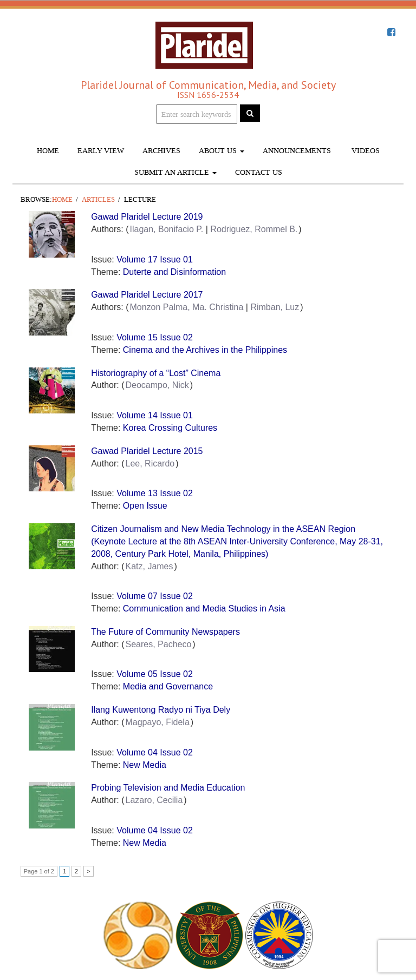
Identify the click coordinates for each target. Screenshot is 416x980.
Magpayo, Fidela (157, 722)
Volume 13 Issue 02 (155, 493)
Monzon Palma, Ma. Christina (186, 307)
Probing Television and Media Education (168, 788)
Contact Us (259, 172)
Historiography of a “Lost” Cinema (156, 373)
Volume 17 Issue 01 (155, 259)
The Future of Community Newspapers (165, 632)
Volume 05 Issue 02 (155, 674)
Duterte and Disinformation (174, 272)
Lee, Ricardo (150, 463)
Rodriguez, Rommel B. (254, 229)
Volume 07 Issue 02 (155, 596)
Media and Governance (168, 686)
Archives (161, 151)
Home (48, 151)
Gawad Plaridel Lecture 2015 (147, 451)
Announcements (297, 151)
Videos (365, 151)
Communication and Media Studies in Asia (204, 609)
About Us (222, 151)
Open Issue (145, 506)
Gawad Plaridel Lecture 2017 (147, 295)
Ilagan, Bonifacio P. (166, 229)
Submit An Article (175, 172)
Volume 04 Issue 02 (155, 752)
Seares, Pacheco (158, 644)
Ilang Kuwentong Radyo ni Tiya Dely (161, 710)
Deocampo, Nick (157, 385)
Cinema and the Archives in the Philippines (205, 350)
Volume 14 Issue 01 (155, 415)
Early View (101, 151)
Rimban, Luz (275, 307)
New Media (145, 765)
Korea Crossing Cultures (170, 428)
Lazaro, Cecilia (154, 800)
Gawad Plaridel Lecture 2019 (147, 217)
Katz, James (149, 566)
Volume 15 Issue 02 (155, 337)
